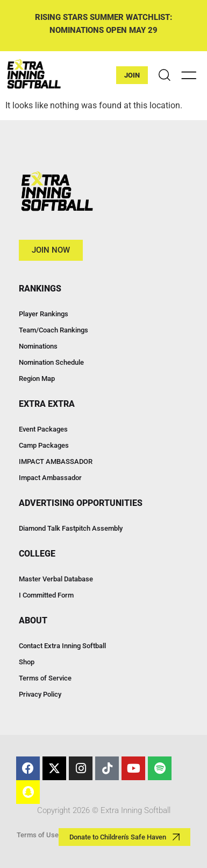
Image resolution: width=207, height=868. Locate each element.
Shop (27, 662)
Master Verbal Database (56, 579)
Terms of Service (45, 678)
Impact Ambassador (50, 478)
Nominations (38, 346)
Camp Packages (44, 445)
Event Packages (43, 429)
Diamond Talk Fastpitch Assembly (71, 528)
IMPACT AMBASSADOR (56, 461)
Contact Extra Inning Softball (62, 646)
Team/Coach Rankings (53, 330)
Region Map (37, 379)
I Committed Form (46, 595)
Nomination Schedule (51, 362)
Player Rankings (44, 314)
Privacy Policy (40, 694)
